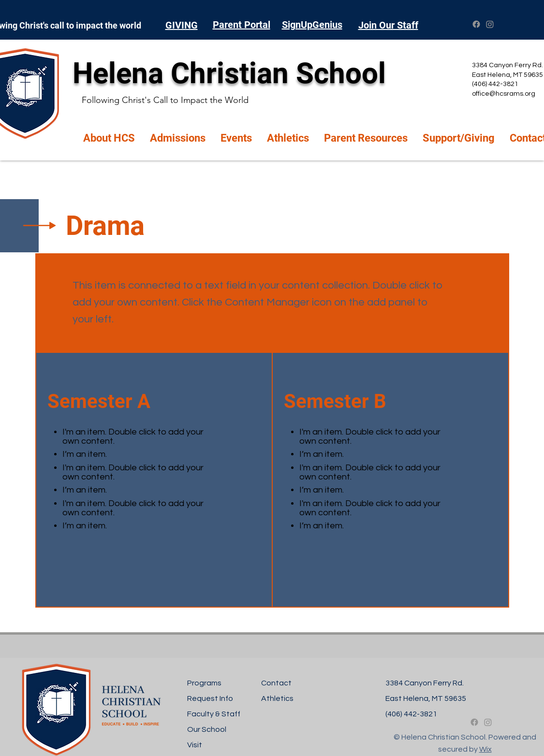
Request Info (210, 698)
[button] (109, 138)
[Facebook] (476, 24)
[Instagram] (490, 24)
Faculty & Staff (214, 714)
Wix (485, 749)
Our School (207, 729)
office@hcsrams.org (504, 94)
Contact (276, 683)
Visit (195, 745)
